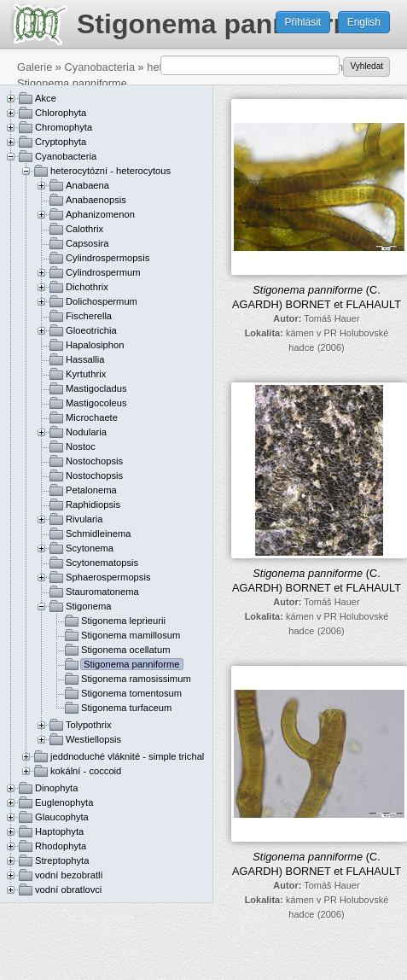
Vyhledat (366, 66)
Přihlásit (303, 22)
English (364, 22)
